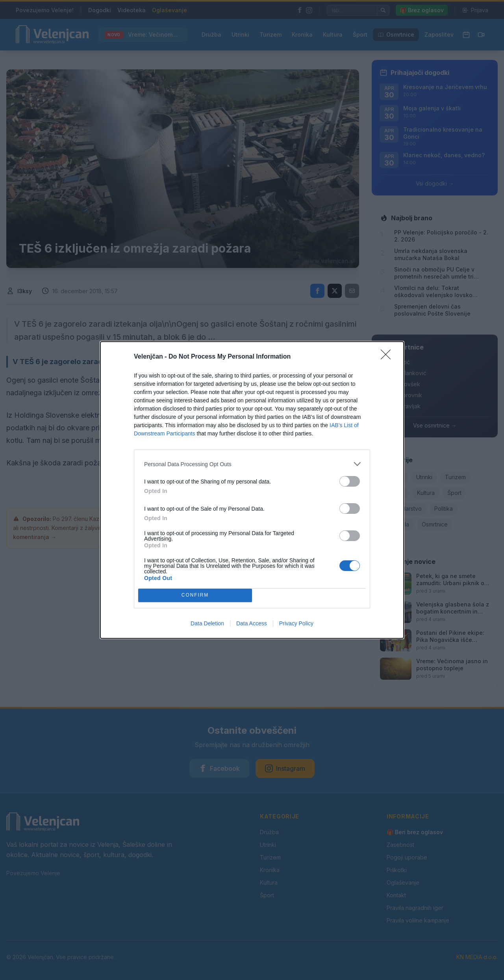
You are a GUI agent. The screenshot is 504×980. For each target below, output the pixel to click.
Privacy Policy (296, 623)
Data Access (252, 623)
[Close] (388, 357)
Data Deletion (207, 623)
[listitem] (252, 464)
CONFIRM (195, 596)
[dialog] (252, 490)
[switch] (350, 481)
